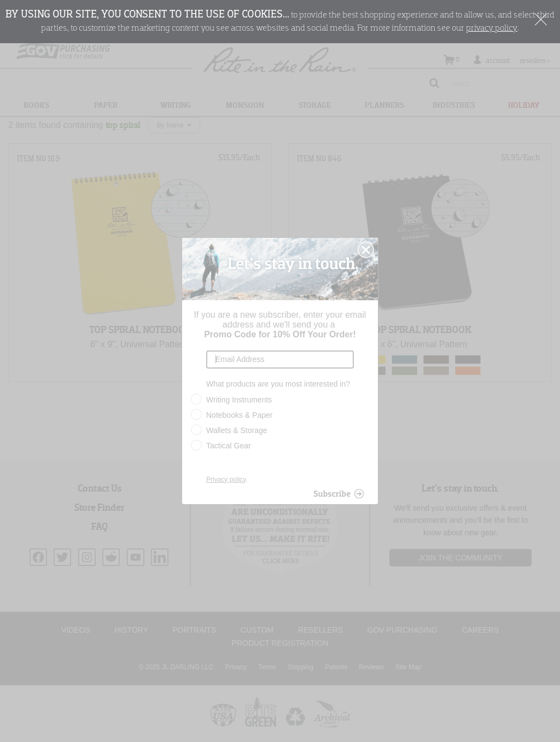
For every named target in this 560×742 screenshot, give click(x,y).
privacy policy (492, 28)
